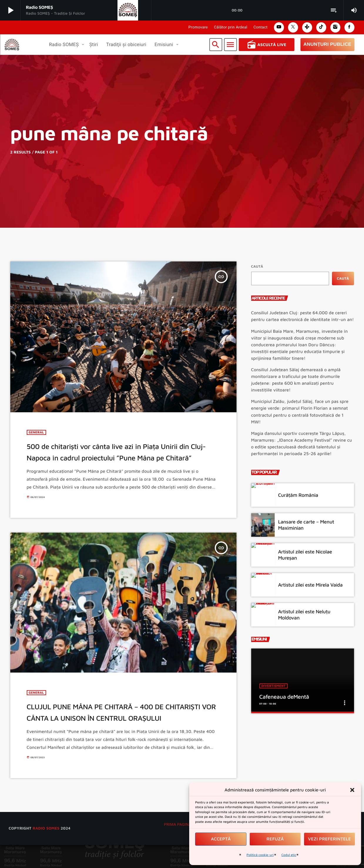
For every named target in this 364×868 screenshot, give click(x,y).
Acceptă (221, 839)
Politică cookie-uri (260, 855)
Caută (257, 266)
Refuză (275, 839)
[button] (352, 790)
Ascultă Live (267, 45)
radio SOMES (46, 851)
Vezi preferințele (330, 839)
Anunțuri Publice (327, 44)
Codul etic (289, 855)
